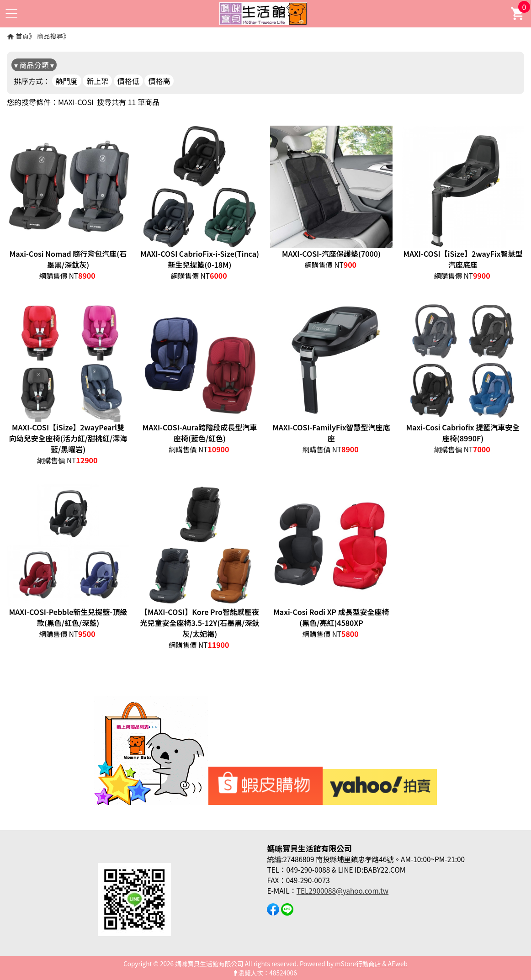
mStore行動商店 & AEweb (371, 964)
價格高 (159, 81)
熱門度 (67, 81)
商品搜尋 (50, 36)
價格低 (128, 81)
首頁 (22, 36)
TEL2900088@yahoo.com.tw (342, 890)
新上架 (97, 81)
